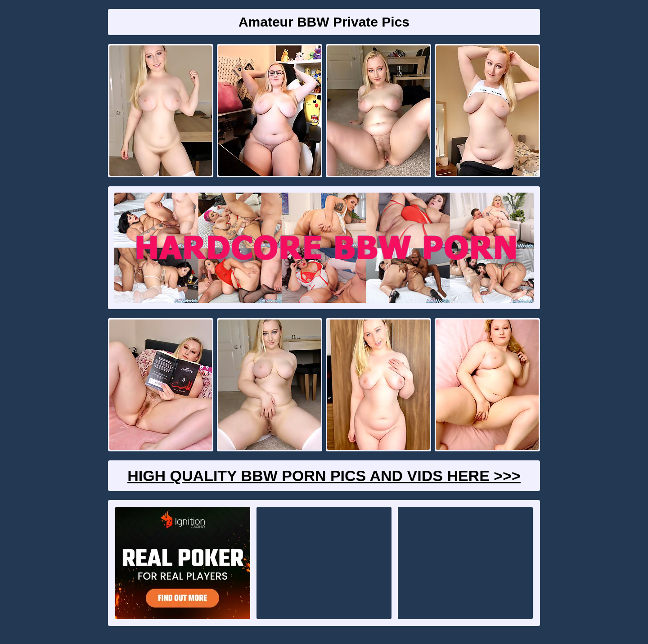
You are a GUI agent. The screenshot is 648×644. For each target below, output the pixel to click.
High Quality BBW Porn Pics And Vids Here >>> (324, 476)
